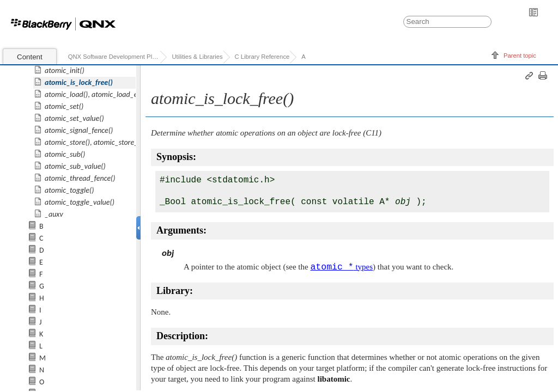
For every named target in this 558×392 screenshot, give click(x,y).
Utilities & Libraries (197, 57)
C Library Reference (262, 57)
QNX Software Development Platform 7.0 (114, 57)
